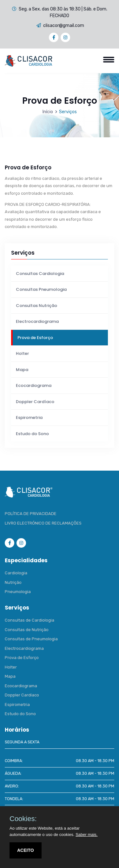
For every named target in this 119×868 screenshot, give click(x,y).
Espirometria (29, 418)
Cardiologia (16, 573)
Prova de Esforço (35, 338)
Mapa (22, 370)
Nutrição (13, 582)
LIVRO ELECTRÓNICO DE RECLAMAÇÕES (43, 523)
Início (48, 112)
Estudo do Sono (32, 434)
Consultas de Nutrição (27, 630)
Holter (22, 353)
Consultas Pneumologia (41, 289)
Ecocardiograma (34, 385)
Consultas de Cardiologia (30, 620)
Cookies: (23, 819)
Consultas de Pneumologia (31, 639)
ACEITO (26, 850)
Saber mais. (86, 835)
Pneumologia (18, 592)
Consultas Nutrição (36, 306)
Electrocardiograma (37, 321)
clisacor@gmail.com (64, 26)
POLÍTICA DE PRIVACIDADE (31, 514)
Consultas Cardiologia (40, 274)
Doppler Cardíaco (35, 402)
